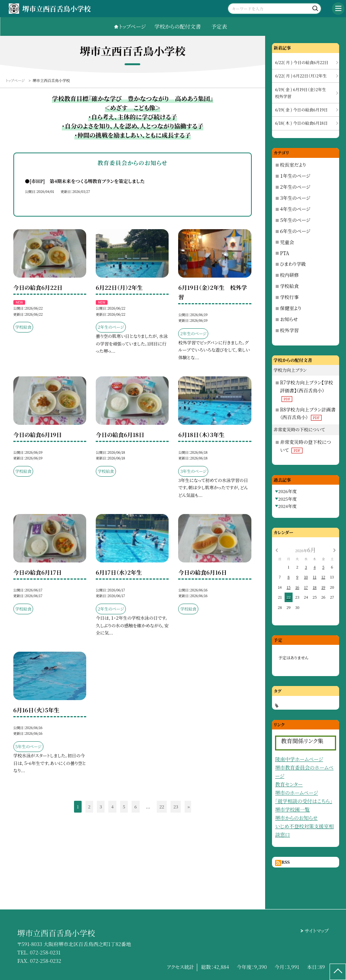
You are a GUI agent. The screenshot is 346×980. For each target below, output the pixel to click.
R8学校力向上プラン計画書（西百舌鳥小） (308, 414)
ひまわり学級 (293, 264)
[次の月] (335, 550)
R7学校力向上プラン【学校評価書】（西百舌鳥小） (307, 390)
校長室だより (293, 165)
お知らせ (289, 319)
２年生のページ (295, 187)
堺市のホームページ (296, 793)
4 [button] (112, 806)
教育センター (289, 784)
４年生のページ (295, 209)
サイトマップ (317, 931)
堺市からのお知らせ (296, 818)
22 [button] (162, 806)
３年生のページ (295, 198)
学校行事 (289, 297)
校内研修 (289, 275)
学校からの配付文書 (178, 26)
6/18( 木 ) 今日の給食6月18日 (301, 123)
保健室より (291, 308)
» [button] (188, 806)
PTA (285, 253)
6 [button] (135, 806)
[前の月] (277, 550)
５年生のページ (295, 220)
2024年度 (287, 506)
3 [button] (101, 806)
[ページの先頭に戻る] (338, 972)
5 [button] (124, 806)
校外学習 (289, 330)
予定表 (219, 26)
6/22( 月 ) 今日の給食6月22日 (302, 62)
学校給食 (289, 286)
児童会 (287, 242)
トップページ (132, 26)
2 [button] (89, 806)
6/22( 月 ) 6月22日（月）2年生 (301, 76)
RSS (285, 862)
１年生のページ (295, 176)
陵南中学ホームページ (299, 759)
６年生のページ (295, 231)
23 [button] (176, 806)
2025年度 (287, 499)
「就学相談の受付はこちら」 (304, 801)
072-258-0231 (45, 952)
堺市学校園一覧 (292, 809)
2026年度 (287, 491)
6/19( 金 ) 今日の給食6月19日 (301, 110)
